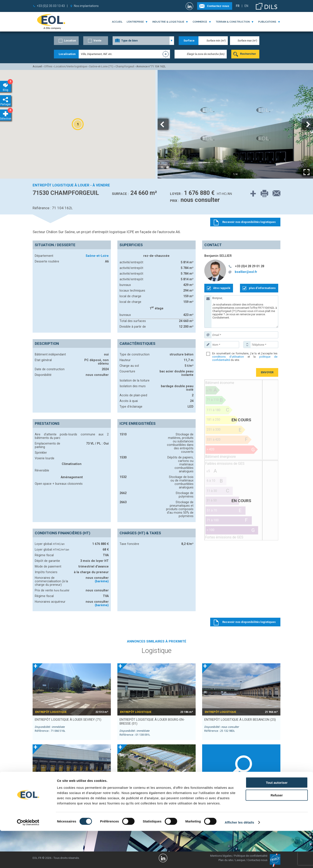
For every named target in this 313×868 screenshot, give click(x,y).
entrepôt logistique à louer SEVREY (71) (68, 720)
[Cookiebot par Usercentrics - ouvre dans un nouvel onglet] (28, 860)
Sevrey (208, 807)
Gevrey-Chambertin (253, 804)
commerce (200, 22)
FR (238, 6)
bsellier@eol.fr (246, 272)
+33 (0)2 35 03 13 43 (51, 6)
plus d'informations (262, 288)
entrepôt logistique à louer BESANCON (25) (240, 720)
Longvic (246, 807)
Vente (97, 41)
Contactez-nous (218, 6)
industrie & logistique (168, 22)
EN (246, 6)
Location (70, 41)
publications (267, 22)
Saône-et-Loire (97, 256)
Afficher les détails (239, 859)
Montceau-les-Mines (254, 800)
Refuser (277, 832)
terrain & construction (233, 22)
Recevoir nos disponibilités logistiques (249, 622)
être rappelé (222, 288)
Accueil (117, 22)
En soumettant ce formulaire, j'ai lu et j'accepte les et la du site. (245, 357)
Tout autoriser (277, 819)
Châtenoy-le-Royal (216, 804)
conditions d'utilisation (228, 357)
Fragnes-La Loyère (216, 800)
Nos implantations (86, 6)
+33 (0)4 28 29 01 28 (250, 266)
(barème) (102, 581)
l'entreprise (135, 22)
